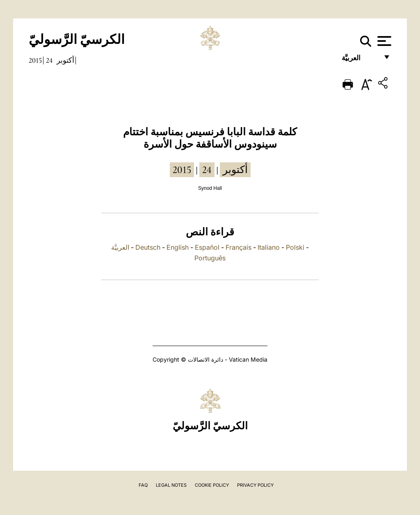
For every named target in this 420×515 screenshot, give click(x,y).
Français (239, 247)
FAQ (143, 485)
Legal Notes (171, 485)
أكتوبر (65, 60)
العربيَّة (360, 60)
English (178, 247)
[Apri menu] (383, 41)
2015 (35, 60)
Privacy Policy (255, 485)
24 (49, 60)
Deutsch (148, 247)
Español (207, 247)
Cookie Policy (212, 485)
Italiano (269, 247)
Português (210, 258)
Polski (295, 247)
